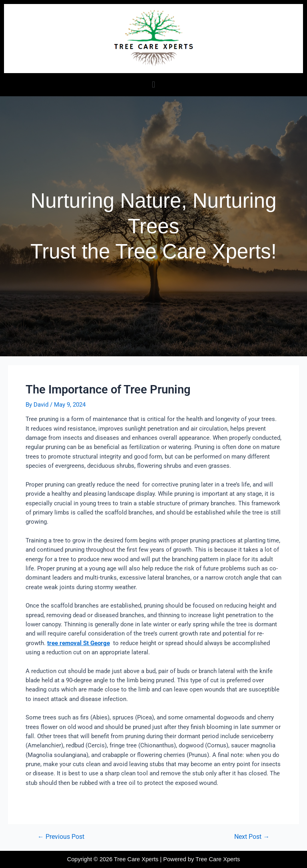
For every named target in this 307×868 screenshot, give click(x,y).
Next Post (252, 837)
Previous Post (61, 837)
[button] (153, 84)
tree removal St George (79, 643)
